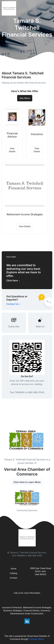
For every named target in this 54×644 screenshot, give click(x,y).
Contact (14, 578)
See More (25, 98)
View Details (12, 150)
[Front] (10, 8)
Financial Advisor (12, 135)
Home (13, 569)
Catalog (13, 573)
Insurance (37, 134)
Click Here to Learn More (27, 482)
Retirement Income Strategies (25, 214)
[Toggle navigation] (50, 8)
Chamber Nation (37, 639)
